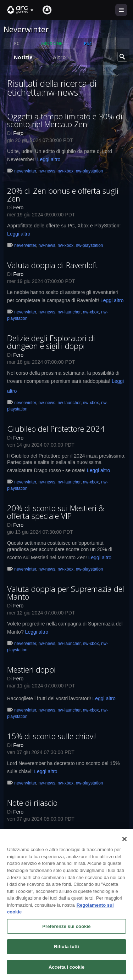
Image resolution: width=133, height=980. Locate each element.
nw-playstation (90, 171)
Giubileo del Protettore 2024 (56, 429)
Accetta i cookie (66, 970)
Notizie (23, 57)
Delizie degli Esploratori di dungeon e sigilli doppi (51, 342)
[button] (21, 10)
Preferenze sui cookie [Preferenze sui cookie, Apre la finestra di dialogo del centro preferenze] (66, 929)
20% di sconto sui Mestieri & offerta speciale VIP (56, 512)
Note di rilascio (32, 803)
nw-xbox (65, 171)
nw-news (47, 171)
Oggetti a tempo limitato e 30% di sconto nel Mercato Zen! (65, 120)
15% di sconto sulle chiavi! (52, 736)
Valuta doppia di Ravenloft (52, 265)
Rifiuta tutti (66, 950)
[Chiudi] (124, 842)
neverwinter (25, 171)
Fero (18, 133)
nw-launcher (69, 312)
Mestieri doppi (31, 669)
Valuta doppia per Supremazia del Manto (66, 593)
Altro (62, 57)
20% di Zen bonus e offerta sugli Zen (63, 194)
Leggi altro (49, 159)
